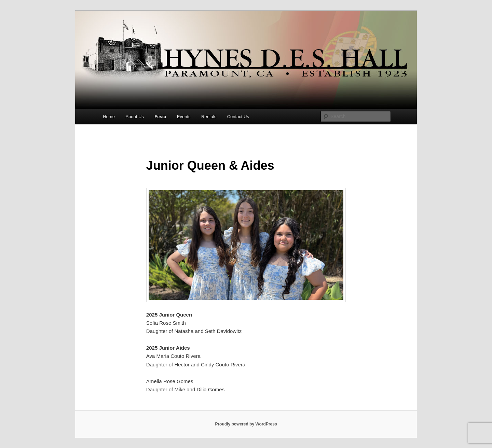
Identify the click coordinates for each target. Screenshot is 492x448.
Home (109, 117)
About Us (134, 117)
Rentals (209, 117)
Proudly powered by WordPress (246, 424)
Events (184, 117)
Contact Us (238, 117)
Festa (160, 117)
